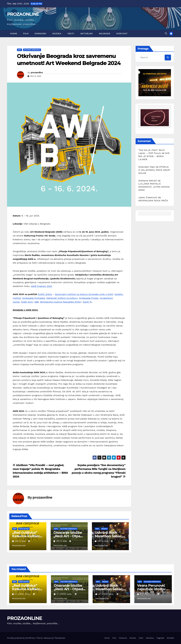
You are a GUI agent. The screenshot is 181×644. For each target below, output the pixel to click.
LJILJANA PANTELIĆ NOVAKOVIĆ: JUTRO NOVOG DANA (154, 187)
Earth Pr (87, 302)
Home (14, 34)
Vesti (71, 34)
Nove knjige (24, 529)
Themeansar (60, 638)
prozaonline (37, 72)
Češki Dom (27, 302)
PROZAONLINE (23, 14)
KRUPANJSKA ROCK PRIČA (153, 201)
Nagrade (105, 34)
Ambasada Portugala (34, 298)
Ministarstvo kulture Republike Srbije (60, 302)
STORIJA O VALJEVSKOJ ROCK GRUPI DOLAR (154, 170)
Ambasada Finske (89, 298)
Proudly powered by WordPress (21, 638)
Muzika (57, 34)
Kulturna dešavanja (32, 50)
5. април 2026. (148, 594)
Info (20, 50)
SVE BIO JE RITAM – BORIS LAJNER (154, 156)
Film (26, 34)
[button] (166, 33)
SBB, (37, 302)
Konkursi (40, 34)
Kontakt (122, 34)
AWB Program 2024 (42, 286)
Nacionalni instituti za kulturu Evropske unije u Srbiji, (84, 294)
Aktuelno (87, 34)
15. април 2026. (106, 594)
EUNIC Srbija (45, 294)
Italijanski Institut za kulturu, (62, 298)
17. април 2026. (23, 594)
